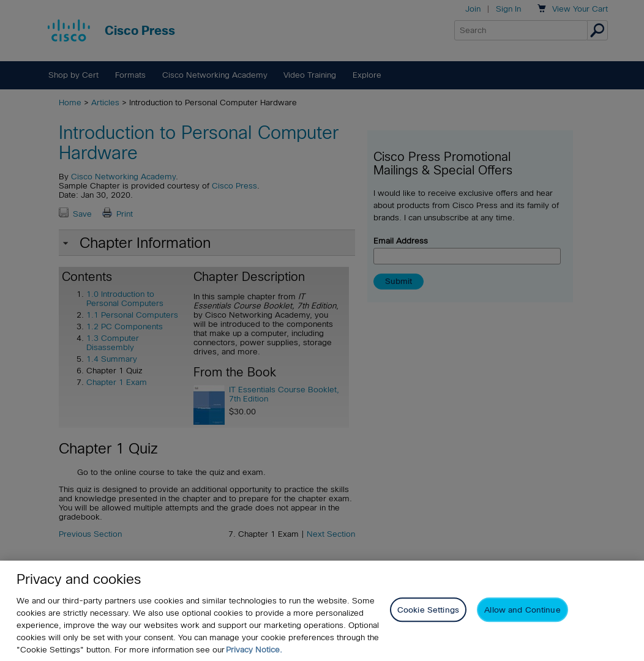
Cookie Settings (428, 610)
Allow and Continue (522, 610)
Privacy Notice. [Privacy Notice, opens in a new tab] (254, 650)
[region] (322, 611)
